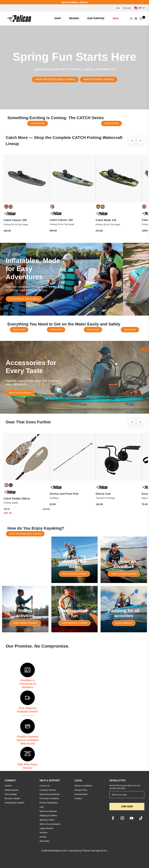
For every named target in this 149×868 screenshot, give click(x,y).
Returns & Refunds (48, 811)
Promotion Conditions (49, 798)
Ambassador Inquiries (14, 803)
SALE (116, 18)
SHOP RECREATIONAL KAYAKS (55, 79)
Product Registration (49, 803)
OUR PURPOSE (96, 18)
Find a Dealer (11, 794)
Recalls (43, 837)
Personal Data (81, 794)
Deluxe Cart (103, 494)
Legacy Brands (46, 828)
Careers (8, 786)
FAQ (42, 807)
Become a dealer (12, 798)
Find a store (127, 8)
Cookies (78, 798)
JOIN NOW (127, 807)
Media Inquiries (12, 790)
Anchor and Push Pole (64, 494)
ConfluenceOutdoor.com (54, 851)
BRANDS (74, 18)
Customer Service (48, 790)
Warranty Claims (47, 820)
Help (118, 8)
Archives (44, 833)
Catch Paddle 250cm (17, 499)
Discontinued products (50, 794)
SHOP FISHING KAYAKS (99, 79)
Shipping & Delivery (48, 815)
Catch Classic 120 (61, 220)
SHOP (58, 18)
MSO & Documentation (50, 824)
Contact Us (45, 786)
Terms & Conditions (83, 786)
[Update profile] (136, 18)
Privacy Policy (81, 790)
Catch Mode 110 (106, 220)
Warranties (44, 841)
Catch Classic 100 (15, 220)
